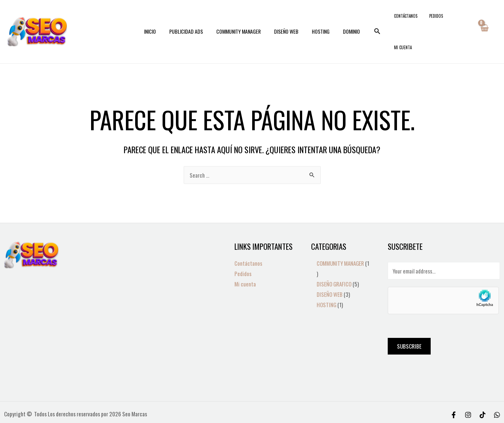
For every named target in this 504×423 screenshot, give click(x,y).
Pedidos (436, 20)
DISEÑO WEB (285, 20)
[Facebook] (454, 392)
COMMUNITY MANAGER (240, 20)
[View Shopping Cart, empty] (484, 20)
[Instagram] (468, 392)
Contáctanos (411, 20)
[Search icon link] (368, 20)
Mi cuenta (457, 20)
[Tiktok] (483, 392)
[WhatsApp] (497, 392)
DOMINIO (344, 20)
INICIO (157, 20)
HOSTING (316, 20)
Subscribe (409, 323)
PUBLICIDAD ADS (191, 20)
